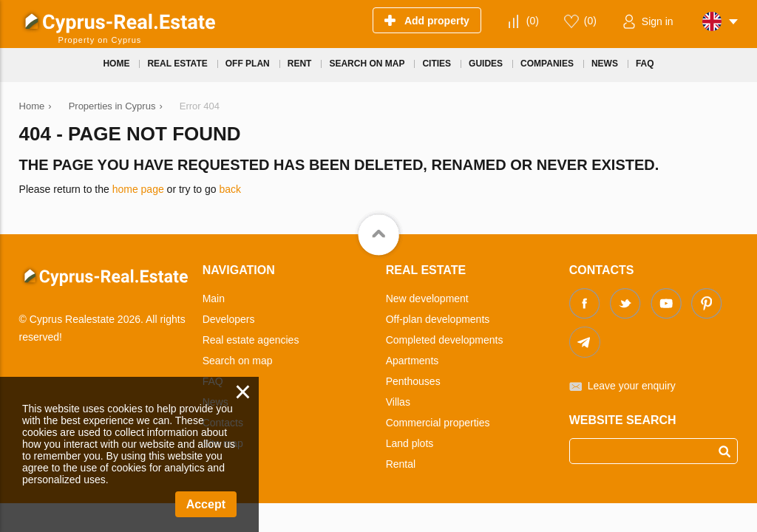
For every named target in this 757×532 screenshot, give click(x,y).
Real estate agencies (251, 340)
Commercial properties (438, 423)
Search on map (238, 361)
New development (427, 299)
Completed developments (445, 340)
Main (214, 299)
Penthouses (413, 381)
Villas (398, 402)
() (533, 21)
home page (138, 189)
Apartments (413, 361)
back (230, 189)
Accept (206, 504)
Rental (401, 464)
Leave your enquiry (632, 386)
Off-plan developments (438, 319)
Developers (229, 319)
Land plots (410, 443)
